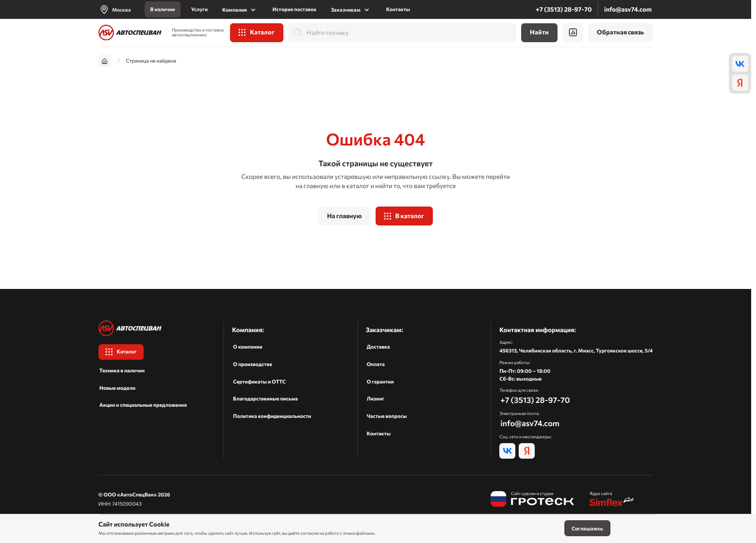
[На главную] (130, 32)
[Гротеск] (532, 500)
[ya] (740, 82)
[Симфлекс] (612, 500)
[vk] (740, 64)
